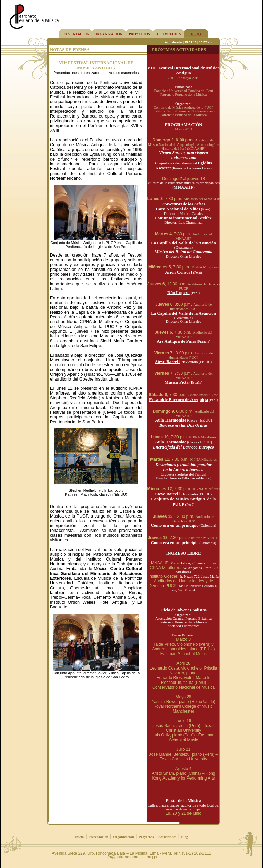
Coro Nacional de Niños (178, 209)
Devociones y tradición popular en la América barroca (183, 467)
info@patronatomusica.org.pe (132, 857)
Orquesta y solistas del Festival (183, 474)
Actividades (167, 837)
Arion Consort (178, 272)
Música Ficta (177, 382)
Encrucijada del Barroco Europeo (184, 447)
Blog (185, 837)
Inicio (79, 837)
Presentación (98, 837)
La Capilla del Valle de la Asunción (183, 243)
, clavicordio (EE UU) (196, 494)
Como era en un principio (175, 525)
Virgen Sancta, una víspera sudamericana (183, 155)
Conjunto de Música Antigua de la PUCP (184, 502)
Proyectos (146, 837)
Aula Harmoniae (170, 420)
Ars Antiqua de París (176, 341)
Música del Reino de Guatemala (183, 252)
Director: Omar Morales (183, 256)
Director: (172, 478)
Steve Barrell (167, 362)
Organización (123, 837)
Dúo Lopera (179, 293)
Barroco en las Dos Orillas (183, 425)
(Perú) (189, 504)
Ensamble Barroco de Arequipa (179, 400)
